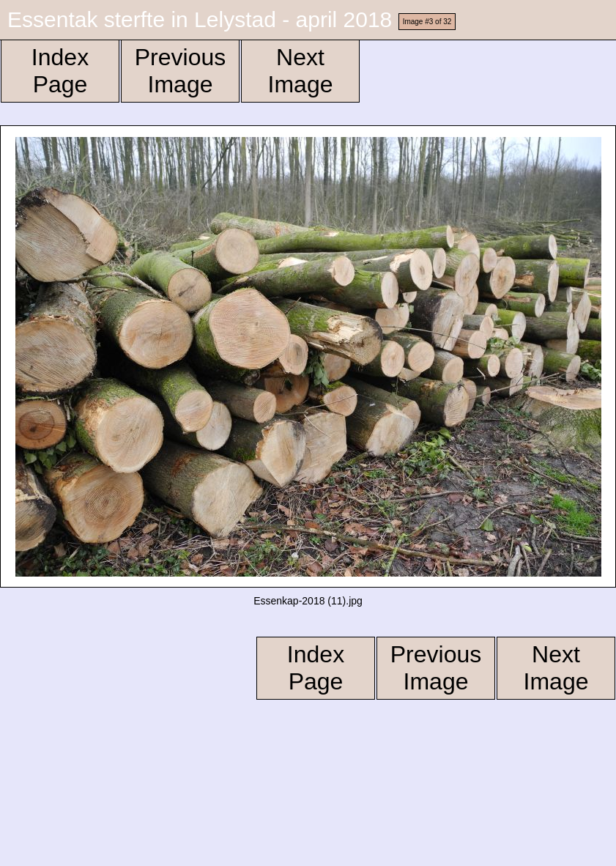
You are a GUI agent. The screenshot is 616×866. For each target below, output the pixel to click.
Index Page (60, 71)
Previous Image (181, 71)
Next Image (301, 71)
